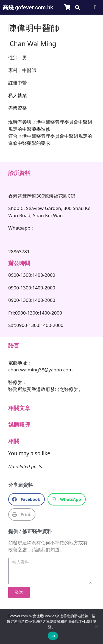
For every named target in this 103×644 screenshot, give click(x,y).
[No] (96, 627)
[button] (77, 7)
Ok (53, 636)
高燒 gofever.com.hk (28, 7)
